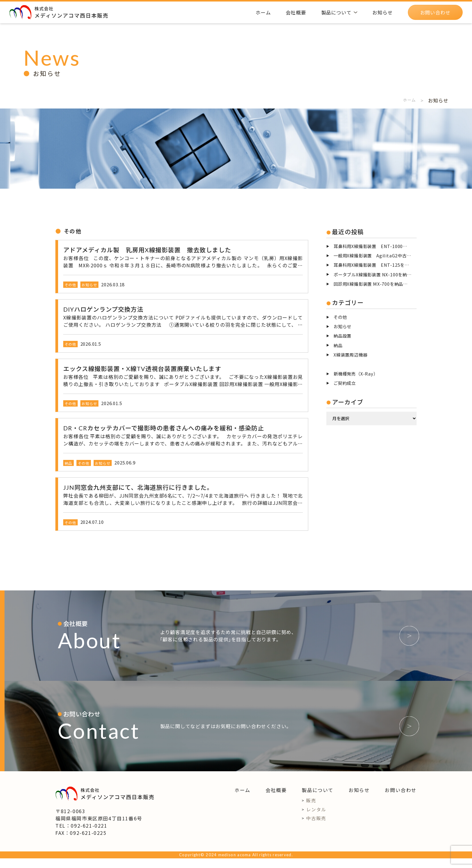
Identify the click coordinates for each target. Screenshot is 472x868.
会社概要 (276, 800)
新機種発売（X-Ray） (356, 374)
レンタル (316, 819)
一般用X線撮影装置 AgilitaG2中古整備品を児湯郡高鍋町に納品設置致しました (375, 255)
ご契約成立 (345, 383)
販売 (311, 810)
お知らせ (342, 326)
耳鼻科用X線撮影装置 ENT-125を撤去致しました (375, 265)
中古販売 (316, 828)
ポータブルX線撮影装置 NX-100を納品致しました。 (375, 274)
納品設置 (342, 336)
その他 (340, 317)
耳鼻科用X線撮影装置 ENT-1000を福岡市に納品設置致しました (375, 246)
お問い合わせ (401, 800)
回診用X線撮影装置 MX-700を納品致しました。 (375, 284)
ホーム (408, 100)
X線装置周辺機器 (350, 355)
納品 (338, 345)
